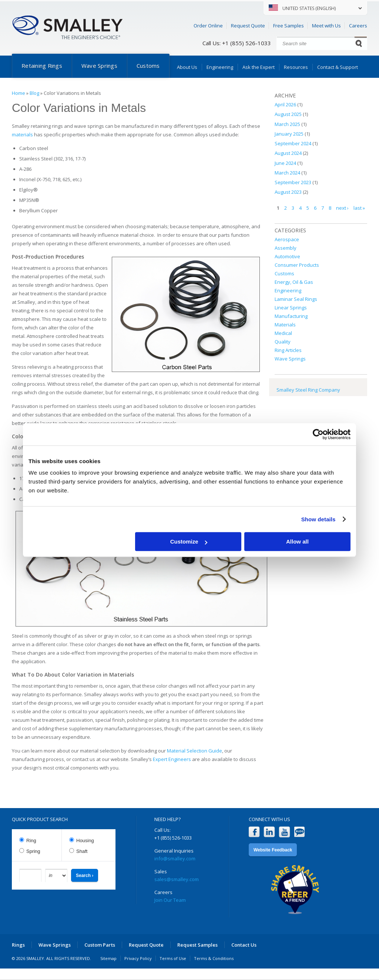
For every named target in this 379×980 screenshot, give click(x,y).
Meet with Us (326, 26)
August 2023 (288, 192)
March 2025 (287, 124)
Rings (18, 945)
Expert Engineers (172, 759)
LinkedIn (269, 832)
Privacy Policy (138, 958)
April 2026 (285, 104)
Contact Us (244, 945)
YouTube (284, 832)
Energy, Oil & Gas (294, 282)
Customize (189, 542)
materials (22, 134)
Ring (31, 841)
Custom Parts (100, 945)
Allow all (297, 542)
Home (19, 93)
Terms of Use (173, 958)
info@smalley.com (175, 858)
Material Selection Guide (194, 751)
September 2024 (293, 143)
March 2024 (287, 173)
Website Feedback (273, 850)
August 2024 (288, 153)
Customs (148, 66)
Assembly (286, 248)
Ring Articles (288, 350)
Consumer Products (297, 265)
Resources (296, 67)
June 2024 (285, 163)
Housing (85, 841)
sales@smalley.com (177, 879)
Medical (283, 333)
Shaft (82, 851)
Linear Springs (291, 308)
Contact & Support (338, 67)
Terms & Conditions (214, 958)
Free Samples (289, 26)
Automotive (287, 256)
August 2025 (288, 114)
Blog (34, 93)
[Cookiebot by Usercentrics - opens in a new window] (318, 434)
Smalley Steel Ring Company (308, 390)
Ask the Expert (259, 67)
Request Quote (248, 26)
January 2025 (289, 134)
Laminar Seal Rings (296, 299)
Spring (33, 851)
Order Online (208, 26)
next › (342, 208)
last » (359, 208)
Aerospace (287, 239)
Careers (358, 26)
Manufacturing (291, 316)
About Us (187, 67)
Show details (318, 519)
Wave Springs (99, 66)
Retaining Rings (42, 66)
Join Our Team (170, 900)
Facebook (254, 832)
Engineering (220, 67)
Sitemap (108, 958)
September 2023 (293, 182)
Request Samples (197, 945)
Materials (285, 325)
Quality (283, 342)
